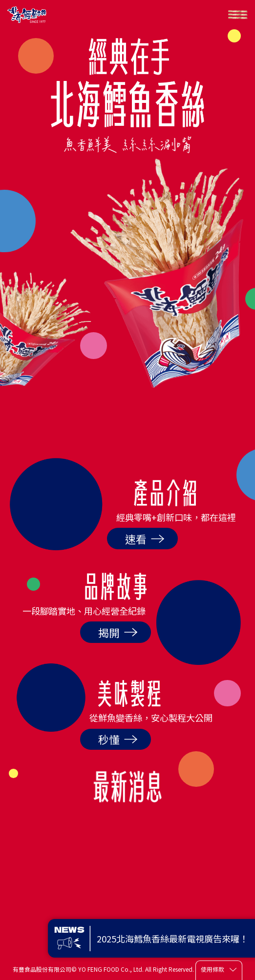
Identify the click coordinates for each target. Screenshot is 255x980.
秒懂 (118, 739)
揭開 (118, 632)
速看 (145, 539)
